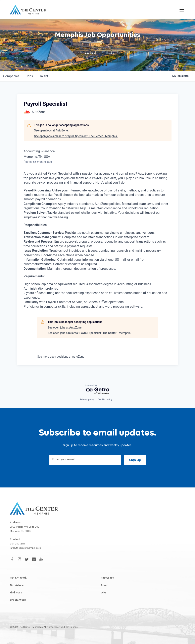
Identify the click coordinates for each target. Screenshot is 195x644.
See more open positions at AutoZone (61, 357)
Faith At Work (18, 578)
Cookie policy (105, 400)
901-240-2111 (17, 544)
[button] (181, 10)
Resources (107, 578)
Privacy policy (87, 400)
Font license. (71, 627)
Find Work (16, 593)
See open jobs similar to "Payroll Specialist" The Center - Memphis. (76, 136)
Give (104, 593)
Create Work (18, 600)
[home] (28, 10)
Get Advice (17, 586)
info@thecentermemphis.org (25, 548)
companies (11, 76)
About (105, 586)
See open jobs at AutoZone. (51, 130)
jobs (29, 76)
